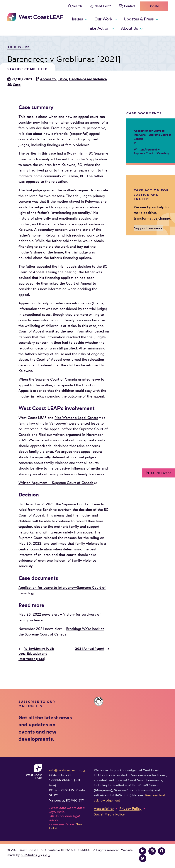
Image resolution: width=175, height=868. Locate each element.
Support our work (148, 228)
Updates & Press (139, 19)
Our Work (103, 19)
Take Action (98, 28)
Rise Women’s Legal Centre (76, 418)
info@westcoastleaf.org (66, 770)
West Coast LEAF (35, 17)
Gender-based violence (88, 79)
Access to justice (54, 79)
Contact (130, 6)
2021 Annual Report (90, 649)
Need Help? (103, 6)
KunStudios (29, 855)
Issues (77, 19)
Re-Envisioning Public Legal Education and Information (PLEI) (36, 654)
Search (77, 6)
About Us (130, 28)
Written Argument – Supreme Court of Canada (56, 483)
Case (17, 85)
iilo (45, 855)
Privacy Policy (130, 808)
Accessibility (104, 808)
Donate (154, 6)
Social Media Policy (109, 814)
